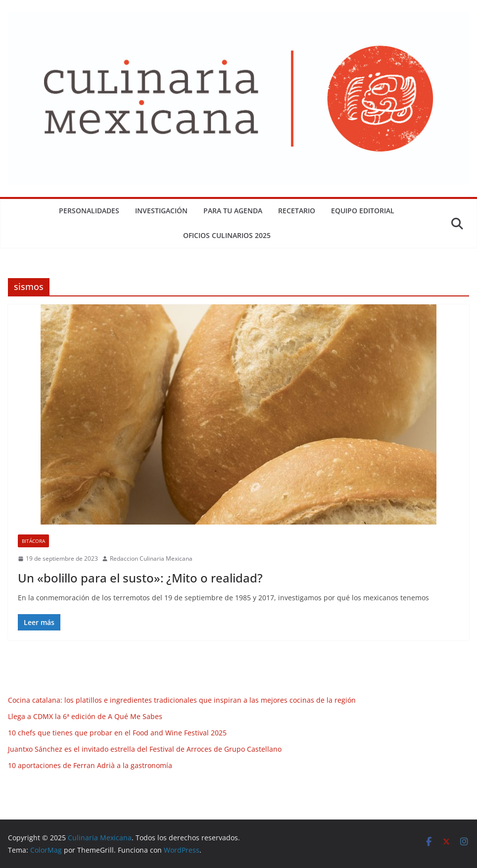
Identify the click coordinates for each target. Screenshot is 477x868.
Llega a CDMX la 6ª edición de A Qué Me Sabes (85, 716)
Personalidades (89, 211)
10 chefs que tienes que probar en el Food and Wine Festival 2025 (117, 733)
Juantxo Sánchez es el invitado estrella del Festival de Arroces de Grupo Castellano (145, 749)
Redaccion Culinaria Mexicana (151, 558)
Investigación (161, 211)
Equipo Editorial (363, 211)
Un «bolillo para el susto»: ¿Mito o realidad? (140, 578)
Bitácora (33, 541)
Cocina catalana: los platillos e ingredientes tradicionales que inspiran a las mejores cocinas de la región (182, 700)
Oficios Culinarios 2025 (227, 235)
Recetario (297, 211)
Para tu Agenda (233, 211)
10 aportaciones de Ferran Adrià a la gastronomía (90, 765)
